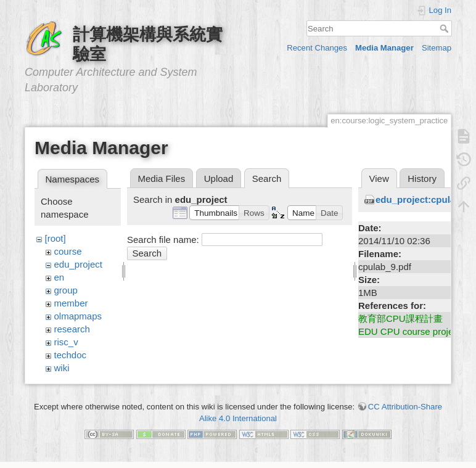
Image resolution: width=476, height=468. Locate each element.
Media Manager (384, 48)
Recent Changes (317, 48)
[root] (55, 238)
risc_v (66, 342)
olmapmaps (78, 316)
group (66, 290)
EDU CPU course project (409, 331)
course (68, 251)
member (71, 303)
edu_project (78, 264)
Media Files (162, 179)
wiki (62, 368)
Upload (219, 179)
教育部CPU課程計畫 (400, 318)
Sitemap (437, 48)
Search (445, 28)
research (72, 329)
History (422, 179)
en (59, 277)
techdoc (71, 355)
